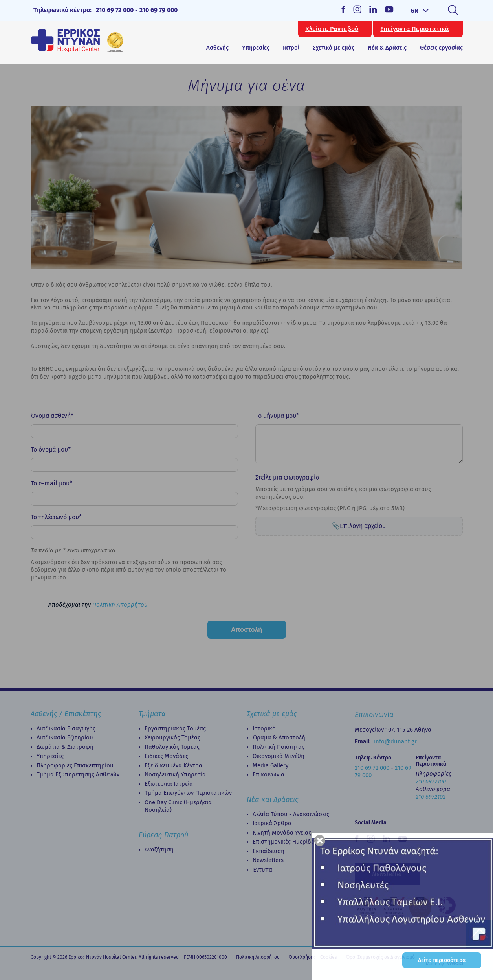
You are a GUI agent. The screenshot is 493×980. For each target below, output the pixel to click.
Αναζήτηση (159, 849)
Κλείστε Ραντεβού (332, 29)
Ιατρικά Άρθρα (272, 823)
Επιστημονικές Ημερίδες (285, 842)
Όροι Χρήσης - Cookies (313, 957)
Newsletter (387, 874)
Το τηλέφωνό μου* (56, 517)
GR (414, 11)
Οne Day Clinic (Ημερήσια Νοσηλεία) (178, 806)
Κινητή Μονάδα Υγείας (282, 833)
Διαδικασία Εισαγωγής (66, 728)
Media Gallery (270, 765)
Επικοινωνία (268, 774)
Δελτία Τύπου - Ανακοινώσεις (291, 814)
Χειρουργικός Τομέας (172, 737)
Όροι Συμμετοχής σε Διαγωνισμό (380, 957)
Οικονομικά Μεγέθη (279, 756)
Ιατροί (291, 48)
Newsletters (268, 860)
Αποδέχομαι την (98, 605)
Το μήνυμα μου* (277, 416)
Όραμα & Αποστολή (279, 737)
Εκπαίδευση (268, 851)
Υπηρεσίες (50, 756)
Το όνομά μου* (51, 450)
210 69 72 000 (115, 10)
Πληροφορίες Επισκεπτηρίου (75, 765)
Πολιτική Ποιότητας (279, 747)
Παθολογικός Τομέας (172, 747)
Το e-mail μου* (51, 483)
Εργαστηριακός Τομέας (175, 728)
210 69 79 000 (159, 10)
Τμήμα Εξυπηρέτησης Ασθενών (78, 774)
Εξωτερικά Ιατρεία (169, 784)
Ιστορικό (264, 728)
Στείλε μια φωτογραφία (287, 477)
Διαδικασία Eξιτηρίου (65, 737)
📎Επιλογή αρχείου (359, 526)
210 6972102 (431, 797)
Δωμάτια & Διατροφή (65, 747)
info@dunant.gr (395, 741)
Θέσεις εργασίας (441, 48)
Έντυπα (262, 870)
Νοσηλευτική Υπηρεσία (175, 774)
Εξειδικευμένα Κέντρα (173, 765)
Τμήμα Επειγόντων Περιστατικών (188, 793)
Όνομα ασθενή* (52, 416)
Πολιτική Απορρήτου (120, 605)
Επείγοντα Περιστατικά (415, 29)
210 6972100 (431, 781)
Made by (435, 964)
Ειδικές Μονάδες (166, 756)
